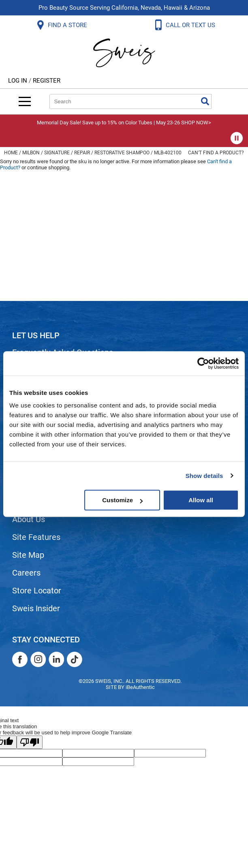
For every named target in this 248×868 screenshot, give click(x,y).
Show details (204, 476)
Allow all (201, 500)
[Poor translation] (30, 742)
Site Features (36, 537)
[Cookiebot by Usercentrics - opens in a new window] (203, 363)
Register (47, 81)
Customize (122, 500)
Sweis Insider (36, 608)
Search (205, 101)
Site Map (28, 555)
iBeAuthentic (140, 687)
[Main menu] (25, 101)
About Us (29, 519)
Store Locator (37, 591)
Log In (18, 81)
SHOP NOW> (196, 123)
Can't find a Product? (216, 153)
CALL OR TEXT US (191, 25)
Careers (26, 573)
